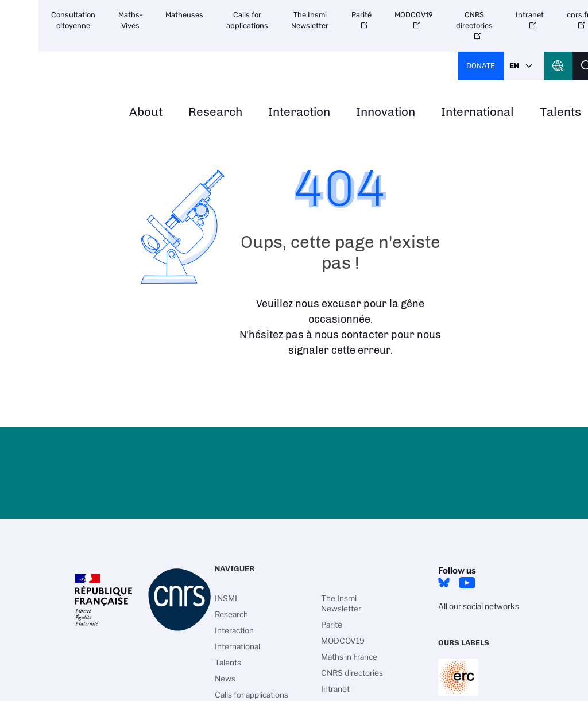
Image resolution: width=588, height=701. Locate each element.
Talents (228, 663)
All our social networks (479, 606)
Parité (361, 15)
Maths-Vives (131, 20)
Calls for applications (247, 20)
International (477, 112)
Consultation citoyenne (73, 20)
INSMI (226, 598)
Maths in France (349, 657)
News (225, 679)
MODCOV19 (414, 15)
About (146, 112)
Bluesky (444, 583)
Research (215, 112)
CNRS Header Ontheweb (558, 66)
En (514, 66)
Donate (481, 66)
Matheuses (184, 15)
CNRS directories (474, 20)
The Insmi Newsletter (310, 20)
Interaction (299, 112)
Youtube (467, 583)
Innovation (386, 112)
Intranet (530, 15)
